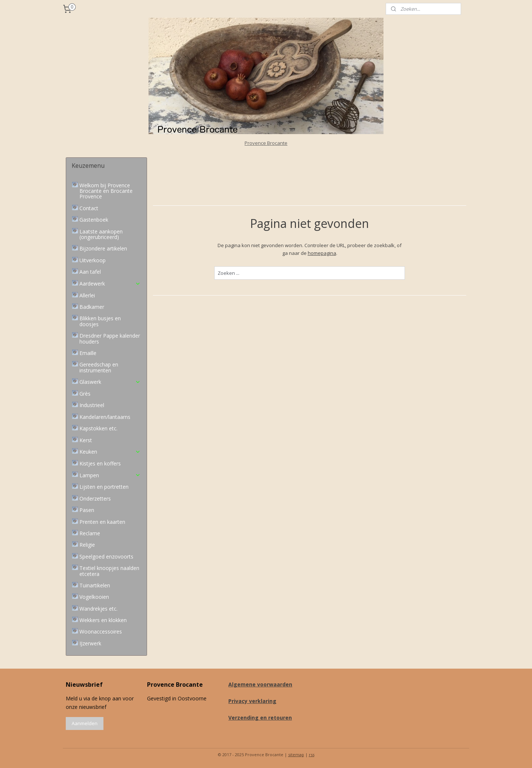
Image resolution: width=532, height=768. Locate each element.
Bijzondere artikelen (103, 248)
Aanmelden (85, 723)
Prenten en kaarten (102, 522)
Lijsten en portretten (104, 487)
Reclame (90, 533)
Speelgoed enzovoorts (106, 557)
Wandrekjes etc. (98, 609)
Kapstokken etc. (98, 428)
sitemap (296, 755)
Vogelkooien (94, 597)
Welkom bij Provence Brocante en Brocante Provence (106, 191)
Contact (89, 208)
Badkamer (92, 307)
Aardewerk (110, 284)
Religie (87, 545)
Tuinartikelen (95, 585)
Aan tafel (90, 272)
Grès (85, 394)
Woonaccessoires (101, 632)
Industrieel (92, 405)
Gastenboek (94, 220)
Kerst (86, 440)
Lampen (110, 475)
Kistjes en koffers (100, 463)
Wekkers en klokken (103, 620)
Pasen (87, 510)
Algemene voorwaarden (260, 684)
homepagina (322, 253)
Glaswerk (110, 382)
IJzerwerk (90, 643)
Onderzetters (95, 499)
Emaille (88, 353)
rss (312, 755)
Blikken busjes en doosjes (100, 321)
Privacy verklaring (252, 701)
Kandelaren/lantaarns (105, 417)
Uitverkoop (93, 260)
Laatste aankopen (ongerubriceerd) (101, 234)
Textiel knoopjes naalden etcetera (109, 571)
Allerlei (87, 295)
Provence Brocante (266, 143)
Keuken (110, 452)
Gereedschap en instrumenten (99, 367)
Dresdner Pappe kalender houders (110, 338)
